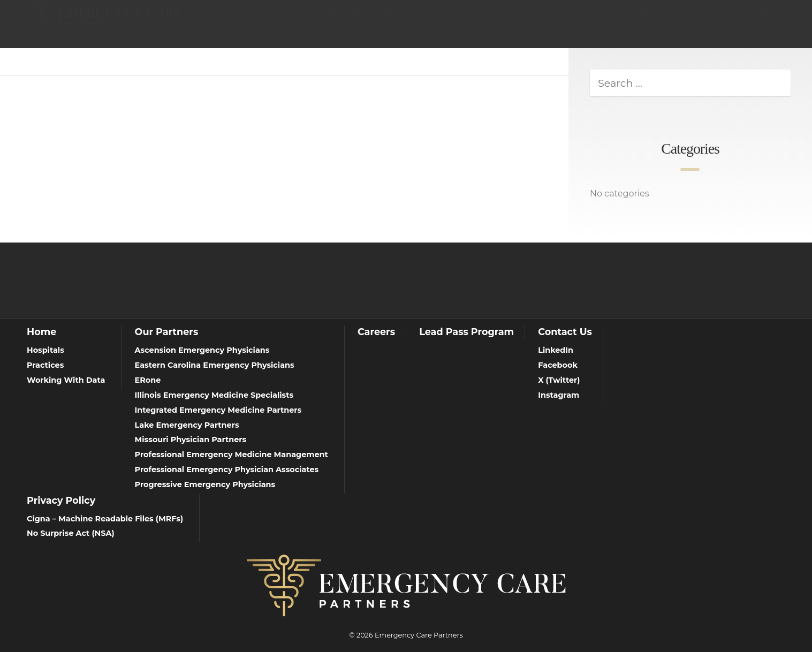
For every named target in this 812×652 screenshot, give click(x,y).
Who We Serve (360, 24)
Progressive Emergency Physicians (205, 484)
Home (41, 332)
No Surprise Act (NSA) (71, 533)
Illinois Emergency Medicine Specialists (214, 395)
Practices (45, 365)
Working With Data (66, 380)
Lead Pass (713, 24)
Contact (774, 24)
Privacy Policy (61, 500)
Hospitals (45, 350)
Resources (547, 24)
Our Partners (167, 332)
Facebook (558, 365)
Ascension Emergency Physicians (202, 350)
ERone (148, 380)
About (426, 24)
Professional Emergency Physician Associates (227, 469)
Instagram (559, 395)
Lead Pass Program (466, 332)
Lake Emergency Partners (187, 425)
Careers (376, 332)
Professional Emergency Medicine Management (232, 454)
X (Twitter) (559, 380)
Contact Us (565, 332)
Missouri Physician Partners (191, 439)
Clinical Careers (631, 24)
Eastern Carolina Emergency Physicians (215, 365)
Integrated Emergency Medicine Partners (218, 410)
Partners (481, 24)
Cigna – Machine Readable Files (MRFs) (105, 519)
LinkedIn (556, 350)
